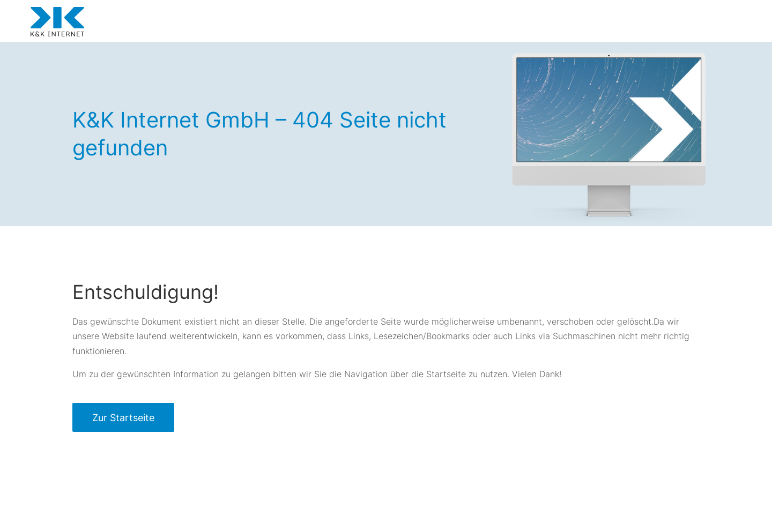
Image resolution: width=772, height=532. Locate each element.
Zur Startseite (123, 418)
